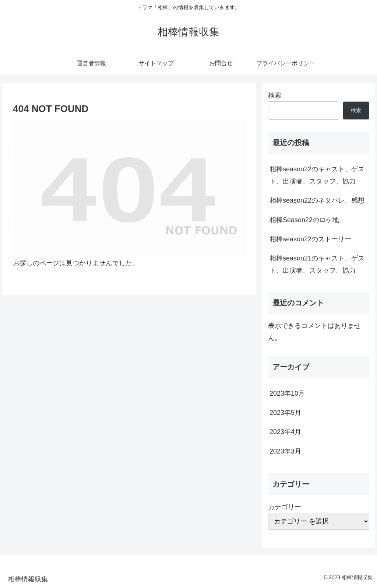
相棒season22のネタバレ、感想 (317, 200)
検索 (275, 95)
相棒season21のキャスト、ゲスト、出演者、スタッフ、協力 (317, 264)
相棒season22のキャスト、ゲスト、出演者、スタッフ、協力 (317, 175)
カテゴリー (285, 507)
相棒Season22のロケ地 (304, 220)
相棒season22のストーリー (310, 239)
